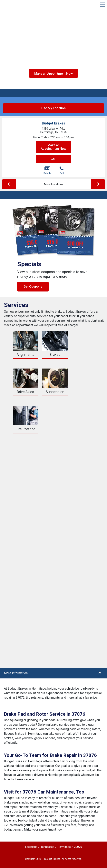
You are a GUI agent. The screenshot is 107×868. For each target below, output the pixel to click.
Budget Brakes (53, 123)
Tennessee (47, 847)
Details (47, 170)
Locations (31, 847)
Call (53, 159)
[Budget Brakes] (11, 6)
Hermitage (64, 847)
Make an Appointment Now (53, 74)
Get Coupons (33, 286)
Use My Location (53, 108)
